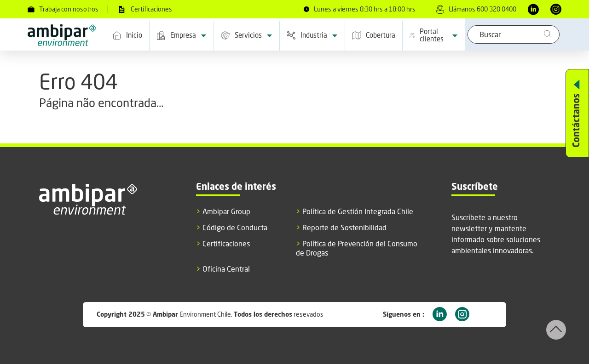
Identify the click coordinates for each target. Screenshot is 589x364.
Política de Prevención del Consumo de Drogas (357, 248)
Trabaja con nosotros (63, 9)
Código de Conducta (232, 228)
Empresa (182, 36)
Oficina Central (223, 269)
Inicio (127, 35)
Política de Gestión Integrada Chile (355, 212)
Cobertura (374, 35)
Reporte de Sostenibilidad (341, 228)
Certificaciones (145, 9)
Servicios (247, 36)
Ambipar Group (223, 212)
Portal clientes (434, 35)
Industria (312, 36)
